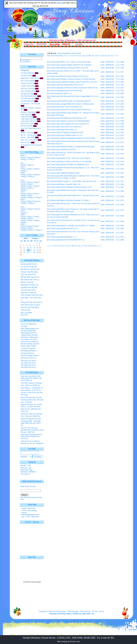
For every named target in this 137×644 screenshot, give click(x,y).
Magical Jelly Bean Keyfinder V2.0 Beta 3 (75, 200)
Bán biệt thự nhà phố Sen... (31, 269)
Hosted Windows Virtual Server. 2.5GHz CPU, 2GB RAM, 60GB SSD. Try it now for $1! (68, 638)
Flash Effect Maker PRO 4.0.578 (71, 85)
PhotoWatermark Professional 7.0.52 (73, 118)
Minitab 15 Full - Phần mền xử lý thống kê (75, 158)
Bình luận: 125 (26, 468)
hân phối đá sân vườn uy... (30, 280)
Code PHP (25, 117)
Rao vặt (24, 142)
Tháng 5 (30, 184)
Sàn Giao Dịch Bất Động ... (31, 307)
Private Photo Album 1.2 (68, 130)
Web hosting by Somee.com (68, 641)
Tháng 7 (24, 157)
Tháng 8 (30, 157)
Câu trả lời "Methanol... (29, 324)
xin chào (24, 326)
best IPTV (24, 315)
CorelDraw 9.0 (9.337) (68, 150)
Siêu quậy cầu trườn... (29, 361)
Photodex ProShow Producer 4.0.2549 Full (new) (77, 79)
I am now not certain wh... (30, 342)
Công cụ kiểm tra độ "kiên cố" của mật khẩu (76, 162)
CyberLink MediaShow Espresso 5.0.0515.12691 (77, 138)
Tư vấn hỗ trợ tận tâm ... (30, 267)
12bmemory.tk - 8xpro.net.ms (79, 611)
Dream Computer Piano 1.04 (70, 184)
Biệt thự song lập (27, 282)
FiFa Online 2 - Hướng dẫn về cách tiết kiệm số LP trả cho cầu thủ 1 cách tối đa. (32, 390)
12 (84, 56)
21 (112, 56)
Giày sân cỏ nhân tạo (29, 293)
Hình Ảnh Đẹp (26, 91)
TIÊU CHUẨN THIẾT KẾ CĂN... (32, 295)
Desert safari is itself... (29, 346)
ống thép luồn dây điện (29, 287)
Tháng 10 (37, 157)
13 (87, 56)
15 (93, 56)
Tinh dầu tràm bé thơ (28, 290)
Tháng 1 (24, 169)
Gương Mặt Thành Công (30, 145)
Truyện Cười (25, 83)
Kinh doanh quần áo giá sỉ (30, 305)
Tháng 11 (24, 159)
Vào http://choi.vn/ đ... (29, 363)
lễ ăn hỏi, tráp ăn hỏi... (29, 274)
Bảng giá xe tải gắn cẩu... (30, 285)
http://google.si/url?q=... (29, 333)
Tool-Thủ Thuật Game (29, 128)
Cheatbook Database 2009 (69, 173)
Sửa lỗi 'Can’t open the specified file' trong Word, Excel (32, 429)
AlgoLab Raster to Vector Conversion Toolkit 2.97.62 (78, 88)
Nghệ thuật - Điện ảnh (29, 78)
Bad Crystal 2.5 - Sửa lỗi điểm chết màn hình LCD (78, 181)
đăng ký (60, 3)
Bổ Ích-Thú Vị (26, 124)
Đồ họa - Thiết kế (27, 112)
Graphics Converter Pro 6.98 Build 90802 (75, 121)
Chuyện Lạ (25, 76)
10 (77, 56)
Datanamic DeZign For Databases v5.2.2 (74, 165)
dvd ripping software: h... (30, 351)
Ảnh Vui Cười (26, 89)
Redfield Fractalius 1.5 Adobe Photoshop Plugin (77, 147)
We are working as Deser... (31, 344)
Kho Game (25, 126)
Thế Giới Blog (26, 101)
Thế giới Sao (25, 94)
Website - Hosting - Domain (31, 108)
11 (80, 56)
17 (99, 56)
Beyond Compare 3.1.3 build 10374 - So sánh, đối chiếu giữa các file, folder (31, 407)
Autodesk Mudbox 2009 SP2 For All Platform (76, 65)
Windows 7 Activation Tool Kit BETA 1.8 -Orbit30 (77, 226)
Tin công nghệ (26, 73)
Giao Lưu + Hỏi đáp (28, 140)
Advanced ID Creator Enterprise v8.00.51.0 (75, 110)
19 (106, 56)
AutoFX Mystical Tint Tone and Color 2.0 (74, 124)
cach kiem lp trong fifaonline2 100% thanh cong (31, 435)
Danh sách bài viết (74, 53)
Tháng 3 (36, 182)
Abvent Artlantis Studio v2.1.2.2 (71, 135)
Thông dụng (61, 53)
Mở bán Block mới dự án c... (31, 277)
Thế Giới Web (26, 98)
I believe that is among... (30, 335)
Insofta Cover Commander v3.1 (71, 107)
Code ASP (25, 115)
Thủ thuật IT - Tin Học (29, 104)
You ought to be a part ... (30, 339)
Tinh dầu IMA (26, 310)
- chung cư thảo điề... (29, 348)
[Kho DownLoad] (53, 62)
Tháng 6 (24, 186)
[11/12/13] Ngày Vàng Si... (30, 355)
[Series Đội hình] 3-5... (29, 358)
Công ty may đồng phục (29, 272)
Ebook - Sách (26, 137)
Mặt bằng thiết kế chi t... (30, 264)
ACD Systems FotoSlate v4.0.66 (71, 132)
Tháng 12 (31, 159)
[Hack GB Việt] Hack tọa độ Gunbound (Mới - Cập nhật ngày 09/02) (31, 421)
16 (96, 56)
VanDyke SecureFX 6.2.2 (69, 228)
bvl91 (103, 62)
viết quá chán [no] (27, 353)
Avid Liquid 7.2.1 (66, 93)
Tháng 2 (30, 175)
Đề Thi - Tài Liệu (27, 135)
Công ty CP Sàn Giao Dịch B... (32, 302)
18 (103, 56)
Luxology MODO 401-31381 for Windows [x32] (77, 104)
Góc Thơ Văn (26, 81)
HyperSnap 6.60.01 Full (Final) (71, 91)
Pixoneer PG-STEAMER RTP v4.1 (72, 240)
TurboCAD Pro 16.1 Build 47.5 (71, 127)
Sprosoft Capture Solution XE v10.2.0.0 (74, 76)
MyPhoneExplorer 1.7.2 (68, 237)
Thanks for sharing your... (30, 337)
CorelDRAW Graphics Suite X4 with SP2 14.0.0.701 (78, 82)
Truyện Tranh (26, 86)
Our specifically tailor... (29, 331)
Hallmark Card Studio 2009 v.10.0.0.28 (74, 68)
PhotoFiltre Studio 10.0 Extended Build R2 (75, 101)
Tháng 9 (24, 188)
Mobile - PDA (26, 133)
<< (65, 56)
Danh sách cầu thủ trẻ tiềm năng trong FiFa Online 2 (31, 377)
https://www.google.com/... (30, 328)
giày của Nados (26, 313)
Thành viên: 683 (26, 470)
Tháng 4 (24, 165)
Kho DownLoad (26, 96)
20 (109, 56)
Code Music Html (27, 119)
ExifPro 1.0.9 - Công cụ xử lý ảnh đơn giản (75, 62)
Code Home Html (27, 121)
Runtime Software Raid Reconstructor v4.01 (76, 187)
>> (117, 56)
